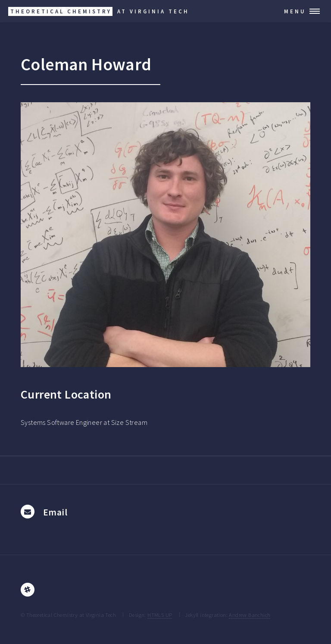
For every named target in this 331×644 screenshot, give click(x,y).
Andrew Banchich (250, 615)
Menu (295, 11)
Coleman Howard (86, 64)
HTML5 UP (160, 615)
